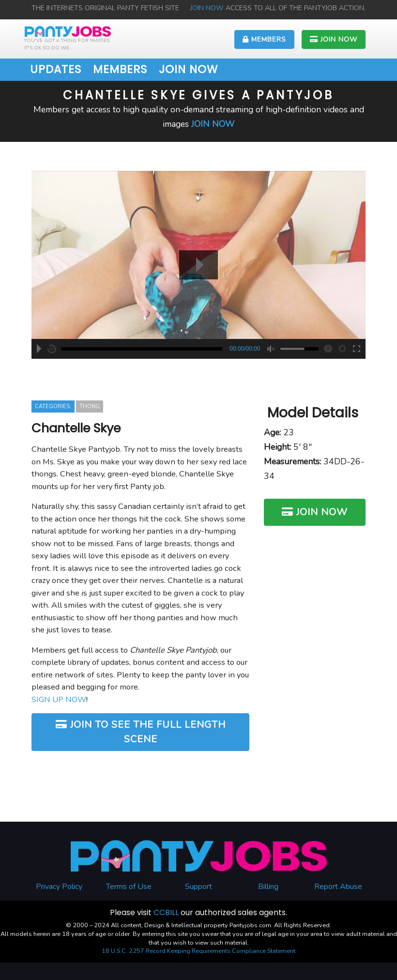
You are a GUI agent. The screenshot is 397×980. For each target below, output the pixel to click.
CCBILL (166, 912)
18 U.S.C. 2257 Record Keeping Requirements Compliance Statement (198, 951)
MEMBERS (264, 39)
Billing (268, 887)
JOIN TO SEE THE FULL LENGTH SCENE (141, 732)
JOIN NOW (208, 8)
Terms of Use (129, 887)
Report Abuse (338, 887)
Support (198, 887)
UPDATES (56, 69)
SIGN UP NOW (59, 699)
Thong (90, 406)
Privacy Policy (59, 887)
